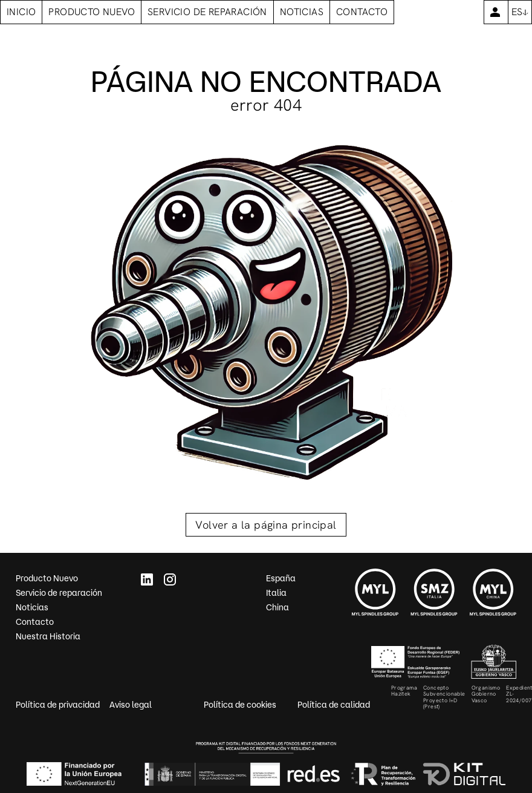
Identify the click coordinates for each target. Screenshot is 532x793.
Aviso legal (131, 705)
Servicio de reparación (59, 593)
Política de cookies (240, 705)
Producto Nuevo (47, 578)
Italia (276, 593)
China (277, 607)
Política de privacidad (58, 705)
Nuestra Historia (48, 636)
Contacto (35, 622)
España (281, 578)
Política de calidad (334, 705)
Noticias (32, 607)
